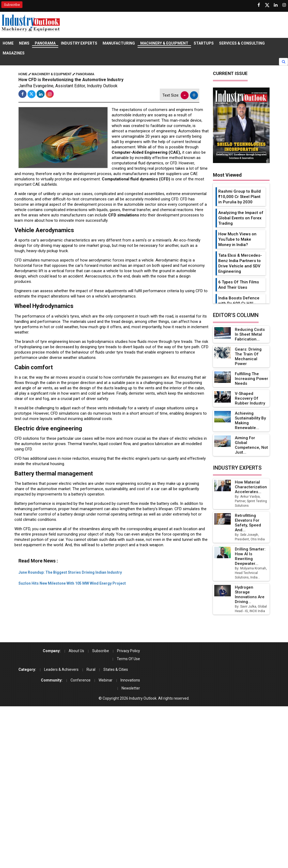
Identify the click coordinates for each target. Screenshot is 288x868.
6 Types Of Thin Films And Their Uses (239, 285)
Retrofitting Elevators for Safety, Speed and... (248, 523)
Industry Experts (79, 43)
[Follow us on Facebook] (259, 5)
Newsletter (131, 688)
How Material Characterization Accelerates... (251, 487)
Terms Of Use (128, 659)
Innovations (130, 680)
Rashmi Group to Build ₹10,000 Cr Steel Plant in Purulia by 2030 (240, 197)
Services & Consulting (242, 43)
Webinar (106, 680)
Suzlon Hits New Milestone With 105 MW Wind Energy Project (72, 583)
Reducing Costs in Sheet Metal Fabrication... (250, 334)
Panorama (45, 43)
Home (8, 43)
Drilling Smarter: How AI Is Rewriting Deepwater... (250, 556)
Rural (91, 669)
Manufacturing (119, 43)
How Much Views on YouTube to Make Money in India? (237, 239)
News (24, 43)
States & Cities (116, 669)
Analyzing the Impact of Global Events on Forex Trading (241, 218)
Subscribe (12, 5)
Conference (81, 680)
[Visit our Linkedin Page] (276, 5)
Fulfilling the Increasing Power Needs (252, 379)
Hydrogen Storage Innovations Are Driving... (250, 594)
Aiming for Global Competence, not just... (251, 445)
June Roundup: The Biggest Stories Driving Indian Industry (70, 572)
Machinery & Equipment (164, 43)
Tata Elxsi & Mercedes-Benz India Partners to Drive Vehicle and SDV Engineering (240, 263)
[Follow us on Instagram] (284, 5)
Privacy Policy (129, 651)
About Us (76, 651)
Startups (204, 43)
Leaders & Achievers (61, 669)
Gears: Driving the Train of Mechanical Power (248, 356)
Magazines (14, 53)
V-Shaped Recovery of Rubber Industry (250, 398)
